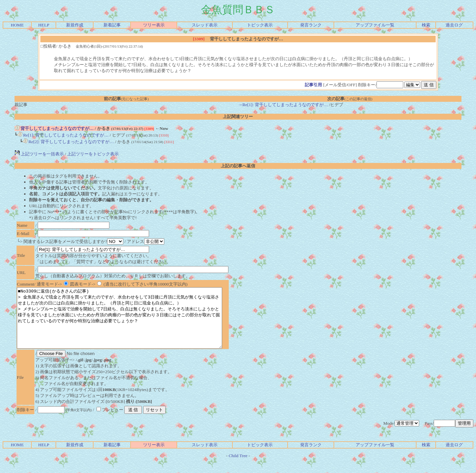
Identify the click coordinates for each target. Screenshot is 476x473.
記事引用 (313, 85)
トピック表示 (260, 25)
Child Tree (238, 468)
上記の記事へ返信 (238, 166)
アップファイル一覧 (375, 25)
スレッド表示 (205, 25)
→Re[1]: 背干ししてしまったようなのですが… (283, 105)
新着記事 (112, 25)
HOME (17, 25)
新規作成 (75, 25)
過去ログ (454, 25)
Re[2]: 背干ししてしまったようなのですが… (68, 142)
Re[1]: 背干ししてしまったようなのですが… (63, 135)
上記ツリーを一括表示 (39, 154)
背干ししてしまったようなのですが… (54, 128)
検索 (426, 25)
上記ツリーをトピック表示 (93, 154)
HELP (44, 25)
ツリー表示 (154, 25)
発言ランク (311, 25)
